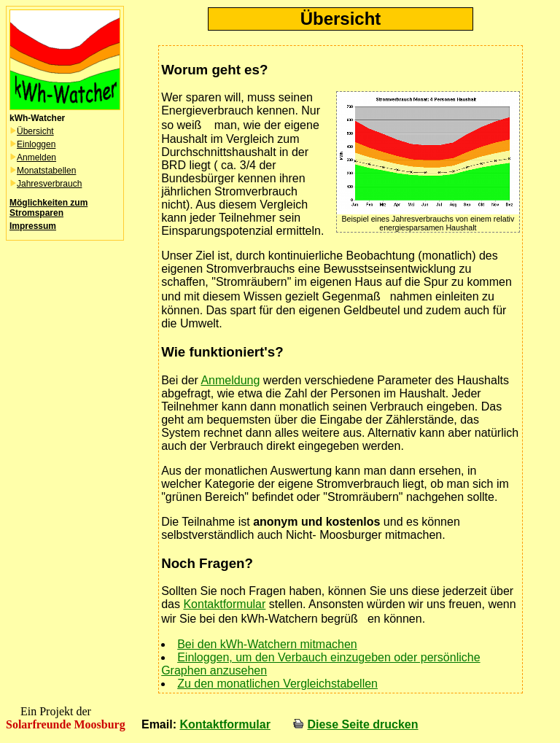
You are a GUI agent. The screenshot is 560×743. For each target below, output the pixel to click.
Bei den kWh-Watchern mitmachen (267, 644)
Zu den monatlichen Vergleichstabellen (277, 684)
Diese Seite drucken (362, 724)
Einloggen (36, 144)
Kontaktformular (224, 604)
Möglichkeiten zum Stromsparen (48, 208)
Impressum (33, 226)
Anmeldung (230, 380)
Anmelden (36, 157)
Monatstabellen (46, 171)
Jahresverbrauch (49, 184)
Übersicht (35, 131)
